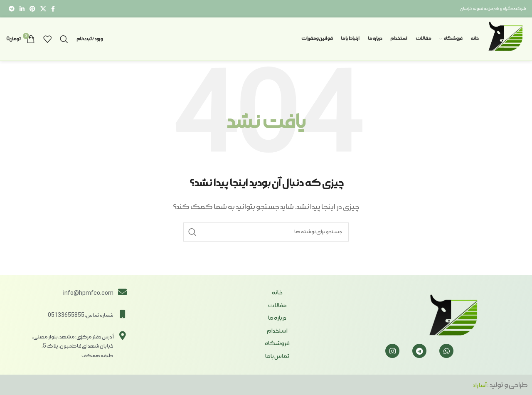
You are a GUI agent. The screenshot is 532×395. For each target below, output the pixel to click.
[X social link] (43, 9)
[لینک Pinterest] (32, 9)
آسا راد (480, 385)
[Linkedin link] (22, 9)
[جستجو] (64, 39)
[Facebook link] (53, 9)
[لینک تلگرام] (12, 9)
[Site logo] (506, 38)
